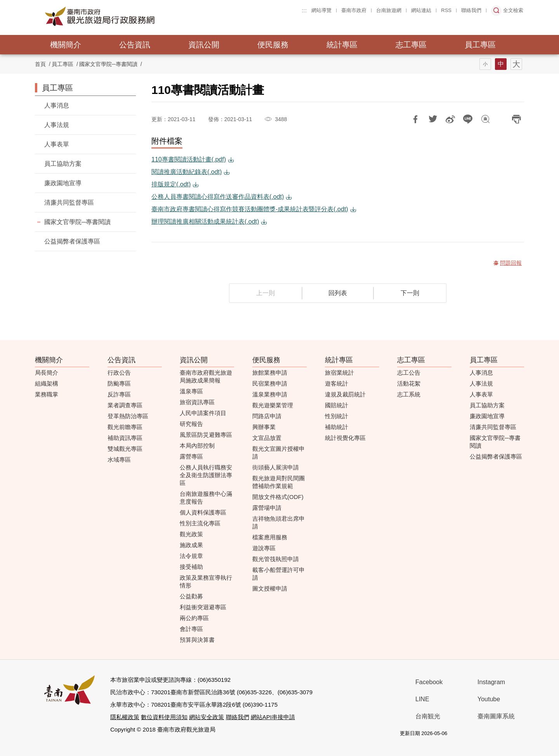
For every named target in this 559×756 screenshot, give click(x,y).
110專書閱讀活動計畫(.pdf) (189, 159)
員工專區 (480, 45)
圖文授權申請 (270, 588)
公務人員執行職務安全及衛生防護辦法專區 (206, 475)
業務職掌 (47, 394)
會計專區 (191, 629)
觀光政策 (191, 534)
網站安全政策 (207, 717)
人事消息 (57, 105)
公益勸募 (191, 596)
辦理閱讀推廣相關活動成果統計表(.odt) (205, 222)
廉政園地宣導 (63, 183)
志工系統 (409, 394)
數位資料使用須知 (164, 717)
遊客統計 (337, 383)
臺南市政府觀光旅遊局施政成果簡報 (206, 376)
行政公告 (119, 373)
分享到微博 (450, 119)
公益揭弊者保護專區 (72, 241)
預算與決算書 (197, 640)
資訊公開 (204, 45)
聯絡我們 (471, 10)
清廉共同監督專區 (69, 202)
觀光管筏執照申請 (276, 559)
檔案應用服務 (270, 537)
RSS (446, 10)
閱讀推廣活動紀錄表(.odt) (187, 172)
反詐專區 (119, 394)
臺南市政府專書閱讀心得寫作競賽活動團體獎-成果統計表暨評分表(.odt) (250, 209)
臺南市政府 (354, 10)
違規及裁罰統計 (345, 394)
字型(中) (501, 64)
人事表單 (57, 144)
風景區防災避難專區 (206, 435)
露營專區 (191, 456)
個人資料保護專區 (203, 512)
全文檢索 (513, 10)
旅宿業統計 (339, 373)
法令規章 (191, 556)
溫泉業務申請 (270, 394)
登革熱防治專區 (128, 416)
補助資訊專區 (125, 438)
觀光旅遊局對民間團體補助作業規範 (279, 482)
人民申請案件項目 (203, 413)
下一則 (410, 293)
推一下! (433, 119)
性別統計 (337, 416)
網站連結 (421, 10)
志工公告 (409, 373)
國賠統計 (337, 405)
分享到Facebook (415, 119)
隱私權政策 (125, 717)
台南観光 (428, 716)
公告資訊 (135, 45)
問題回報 (485, 119)
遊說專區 (264, 548)
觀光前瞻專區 (125, 427)
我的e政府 (467, 734)
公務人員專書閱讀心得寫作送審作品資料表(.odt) (218, 197)
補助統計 (337, 427)
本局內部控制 (197, 446)
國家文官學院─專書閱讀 (108, 64)
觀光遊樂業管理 (273, 405)
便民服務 (273, 45)
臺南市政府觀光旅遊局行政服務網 (121, 16)
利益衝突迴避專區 (203, 607)
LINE (422, 699)
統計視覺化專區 (345, 438)
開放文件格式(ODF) (278, 497)
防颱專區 (119, 383)
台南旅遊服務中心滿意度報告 (206, 498)
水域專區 (119, 460)
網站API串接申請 (273, 717)
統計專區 (342, 45)
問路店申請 (267, 416)
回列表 (338, 293)
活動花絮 (409, 383)
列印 (516, 119)
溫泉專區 (191, 391)
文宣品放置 (267, 438)
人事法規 (57, 125)
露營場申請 (267, 508)
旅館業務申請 (270, 373)
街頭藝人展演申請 (276, 467)
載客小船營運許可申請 (279, 574)
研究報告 (191, 424)
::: (304, 10)
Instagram (491, 682)
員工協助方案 (63, 164)
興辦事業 (264, 427)
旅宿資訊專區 (197, 402)
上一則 (266, 293)
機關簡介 (66, 45)
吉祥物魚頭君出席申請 (279, 522)
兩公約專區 (194, 618)
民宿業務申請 (270, 383)
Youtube (489, 699)
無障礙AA (494, 734)
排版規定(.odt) (171, 184)
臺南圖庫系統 (496, 716)
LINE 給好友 (468, 119)
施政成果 (191, 545)
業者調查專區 (125, 405)
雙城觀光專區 (125, 449)
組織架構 (47, 383)
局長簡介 (47, 373)
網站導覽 (321, 10)
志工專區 (411, 45)
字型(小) (485, 64)
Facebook (429, 682)
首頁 (40, 64)
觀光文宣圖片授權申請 (279, 453)
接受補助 (191, 567)
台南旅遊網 (389, 10)
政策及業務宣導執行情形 (206, 581)
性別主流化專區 (200, 523)
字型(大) (516, 64)
